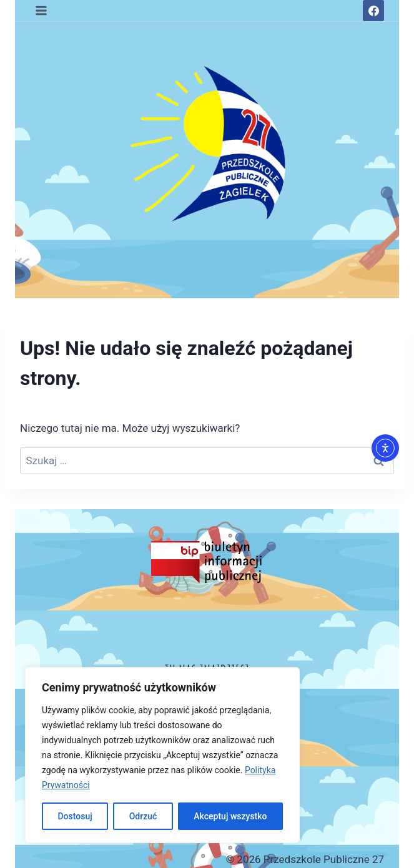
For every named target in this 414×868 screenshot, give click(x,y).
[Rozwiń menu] (42, 10)
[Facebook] (373, 11)
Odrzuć (143, 816)
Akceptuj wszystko (230, 816)
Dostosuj (75, 816)
